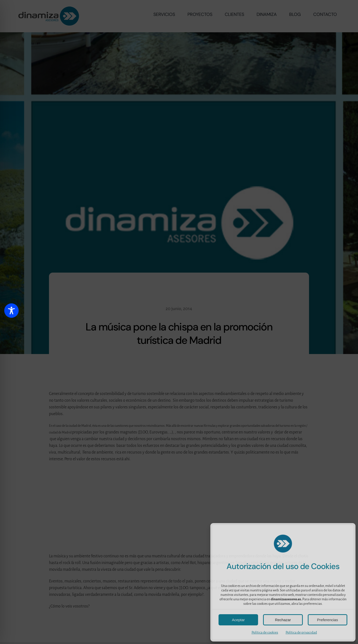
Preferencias (327, 620)
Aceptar (238, 620)
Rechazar (283, 620)
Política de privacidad (301, 632)
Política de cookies (265, 632)
